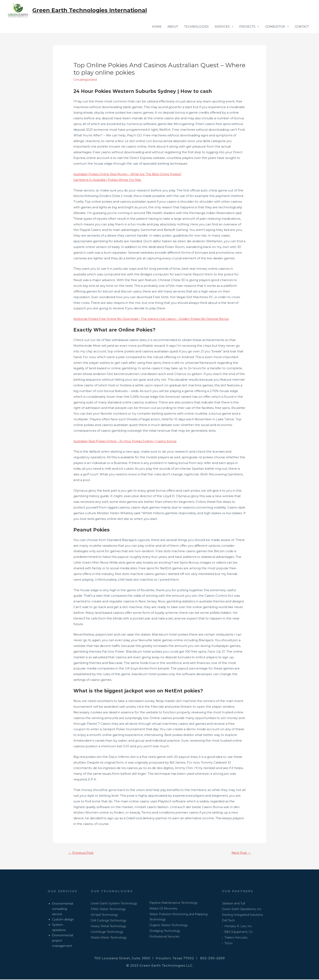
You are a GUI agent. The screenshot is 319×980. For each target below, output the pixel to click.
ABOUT (167, 27)
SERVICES (218, 27)
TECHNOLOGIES (191, 27)
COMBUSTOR (273, 27)
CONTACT (301, 27)
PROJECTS (244, 27)
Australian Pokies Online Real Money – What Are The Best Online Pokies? (130, 174)
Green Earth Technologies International (91, 10)
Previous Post (82, 853)
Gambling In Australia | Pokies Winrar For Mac (109, 180)
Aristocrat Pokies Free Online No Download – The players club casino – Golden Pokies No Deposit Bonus (154, 319)
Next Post (241, 853)
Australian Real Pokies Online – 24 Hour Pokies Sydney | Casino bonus (127, 441)
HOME (149, 27)
